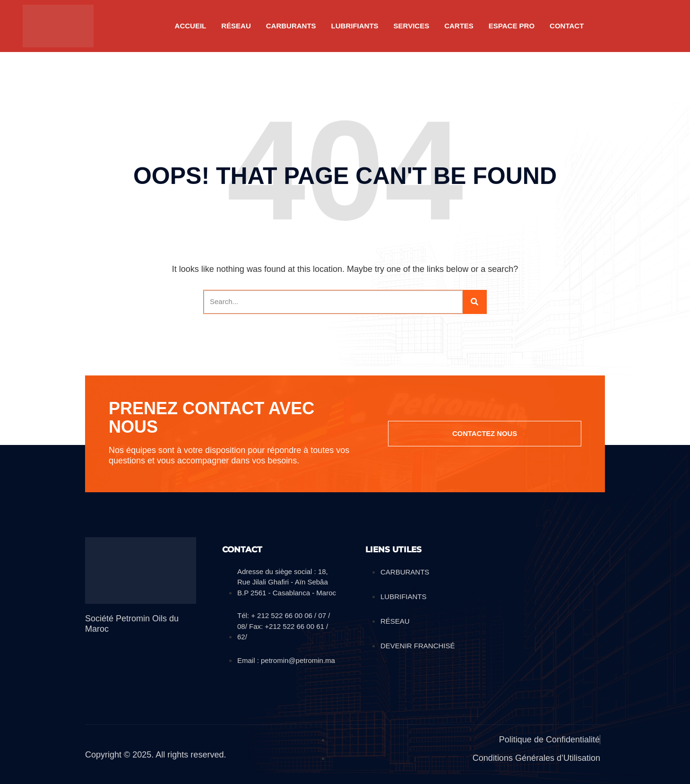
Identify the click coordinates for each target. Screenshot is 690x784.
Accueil (191, 26)
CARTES (459, 26)
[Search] (474, 302)
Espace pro (512, 26)
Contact (567, 26)
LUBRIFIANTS (355, 26)
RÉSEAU (236, 26)
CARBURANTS (291, 26)
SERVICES (412, 26)
